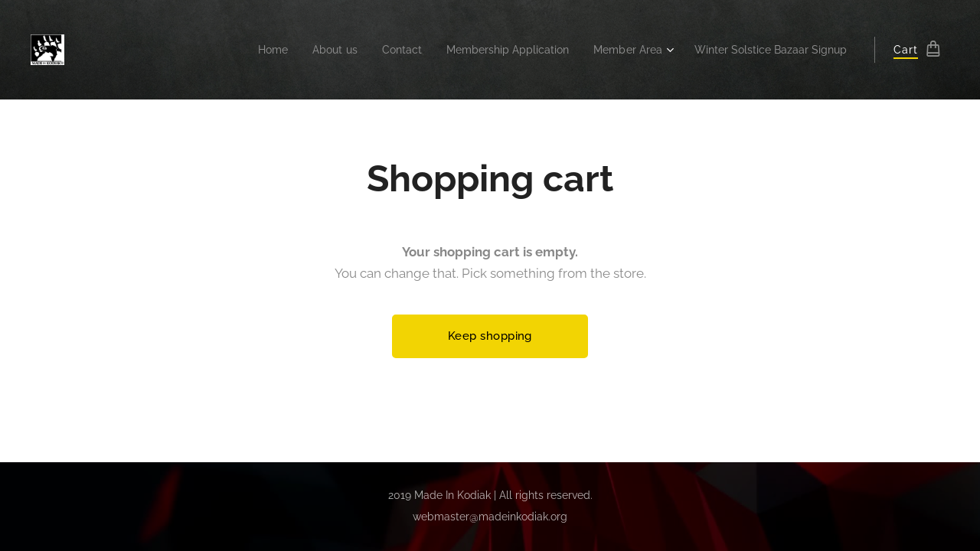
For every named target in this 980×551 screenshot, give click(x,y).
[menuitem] (237, 50)
